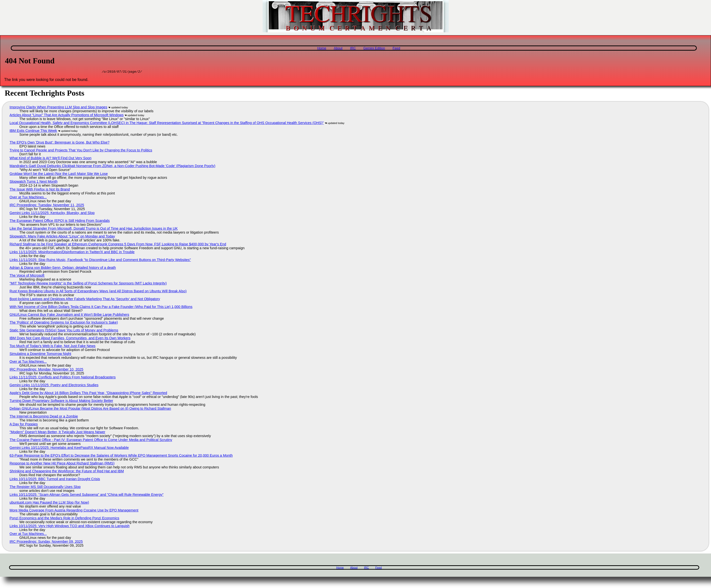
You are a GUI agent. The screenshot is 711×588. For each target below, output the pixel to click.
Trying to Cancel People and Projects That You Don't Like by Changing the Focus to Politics (81, 151)
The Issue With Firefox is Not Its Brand (40, 190)
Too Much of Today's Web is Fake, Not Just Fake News (52, 347)
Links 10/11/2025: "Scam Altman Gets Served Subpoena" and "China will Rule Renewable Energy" (87, 495)
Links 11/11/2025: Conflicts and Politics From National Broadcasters (63, 378)
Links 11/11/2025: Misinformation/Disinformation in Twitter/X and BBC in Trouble (72, 253)
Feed (396, 48)
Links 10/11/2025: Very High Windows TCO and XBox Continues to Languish (70, 527)
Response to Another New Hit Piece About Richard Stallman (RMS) (62, 464)
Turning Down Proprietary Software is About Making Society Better (61, 401)
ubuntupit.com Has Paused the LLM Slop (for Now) (49, 503)
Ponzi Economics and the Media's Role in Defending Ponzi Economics (64, 519)
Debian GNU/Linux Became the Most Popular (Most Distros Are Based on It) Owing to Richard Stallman (90, 409)
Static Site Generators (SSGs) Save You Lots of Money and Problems (64, 331)
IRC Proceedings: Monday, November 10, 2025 (46, 370)
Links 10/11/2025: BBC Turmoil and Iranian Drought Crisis (55, 480)
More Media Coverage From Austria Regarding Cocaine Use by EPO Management (74, 511)
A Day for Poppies (24, 425)
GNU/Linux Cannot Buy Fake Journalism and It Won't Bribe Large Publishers (69, 315)
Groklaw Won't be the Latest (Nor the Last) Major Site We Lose (59, 174)
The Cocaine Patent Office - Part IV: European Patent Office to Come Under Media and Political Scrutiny (91, 441)
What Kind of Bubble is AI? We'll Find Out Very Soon (50, 159)
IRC (353, 48)
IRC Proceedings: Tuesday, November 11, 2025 (47, 206)
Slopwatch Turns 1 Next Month (34, 182)
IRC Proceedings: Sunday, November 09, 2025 (46, 542)
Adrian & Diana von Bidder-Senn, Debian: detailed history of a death (63, 268)
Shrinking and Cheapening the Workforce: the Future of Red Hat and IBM (67, 472)
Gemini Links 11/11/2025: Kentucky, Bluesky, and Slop (52, 214)
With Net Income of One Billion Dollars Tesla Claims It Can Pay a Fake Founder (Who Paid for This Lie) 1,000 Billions (101, 307)
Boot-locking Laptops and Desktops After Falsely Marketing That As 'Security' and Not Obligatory (85, 300)
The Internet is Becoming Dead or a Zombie (44, 417)
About (338, 48)
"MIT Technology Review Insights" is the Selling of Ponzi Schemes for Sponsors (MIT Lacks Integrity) (88, 284)
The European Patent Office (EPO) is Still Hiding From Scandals (60, 221)
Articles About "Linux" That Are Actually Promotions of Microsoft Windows (67, 116)
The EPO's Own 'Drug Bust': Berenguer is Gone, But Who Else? (59, 143)
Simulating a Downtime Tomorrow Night (40, 354)
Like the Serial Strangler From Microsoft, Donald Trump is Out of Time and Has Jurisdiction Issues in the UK (94, 229)
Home (322, 48)
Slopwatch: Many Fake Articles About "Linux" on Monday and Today (62, 237)
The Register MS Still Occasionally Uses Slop (45, 487)
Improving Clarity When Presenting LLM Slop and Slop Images (58, 108)
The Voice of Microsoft (27, 276)
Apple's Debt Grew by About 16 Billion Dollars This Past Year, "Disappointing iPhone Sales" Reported (88, 394)
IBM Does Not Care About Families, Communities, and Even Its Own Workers (70, 339)
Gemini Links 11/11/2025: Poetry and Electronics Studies (54, 386)
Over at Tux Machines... (28, 198)
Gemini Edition (374, 48)
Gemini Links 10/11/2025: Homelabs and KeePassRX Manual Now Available (69, 448)
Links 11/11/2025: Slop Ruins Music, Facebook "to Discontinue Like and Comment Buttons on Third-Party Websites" (100, 260)
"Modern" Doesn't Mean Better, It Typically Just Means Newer (57, 433)
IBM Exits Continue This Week (33, 131)
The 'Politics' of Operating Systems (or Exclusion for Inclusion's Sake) (64, 323)
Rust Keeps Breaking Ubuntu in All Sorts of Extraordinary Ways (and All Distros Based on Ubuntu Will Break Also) (98, 292)
